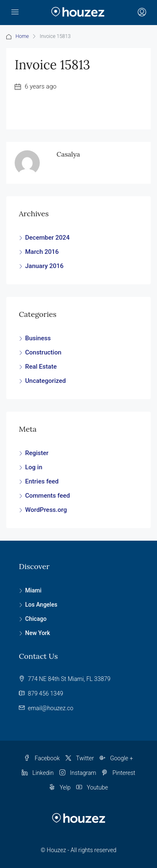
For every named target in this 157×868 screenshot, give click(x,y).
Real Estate (41, 367)
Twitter (80, 758)
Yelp (60, 787)
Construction (43, 352)
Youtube (92, 787)
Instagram (78, 773)
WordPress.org (46, 510)
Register (37, 453)
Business (38, 338)
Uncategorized (45, 381)
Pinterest (118, 773)
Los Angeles (41, 605)
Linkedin (38, 773)
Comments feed (48, 496)
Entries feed (42, 481)
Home (22, 36)
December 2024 (47, 238)
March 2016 (42, 252)
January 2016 (44, 266)
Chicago (36, 619)
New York (38, 633)
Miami (33, 590)
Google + (116, 758)
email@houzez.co (50, 708)
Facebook (42, 758)
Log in (34, 467)
